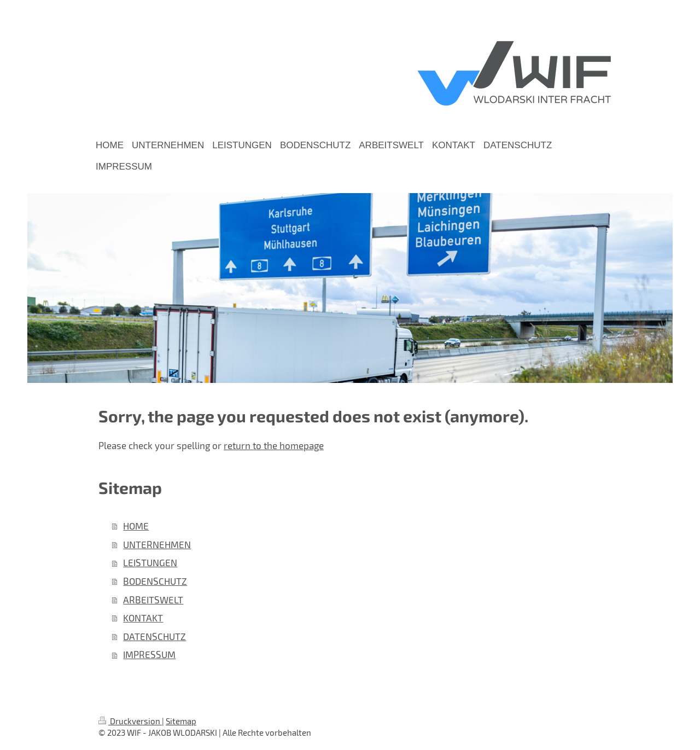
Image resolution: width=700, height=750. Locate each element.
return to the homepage (274, 445)
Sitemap (181, 721)
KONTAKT (143, 618)
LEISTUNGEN (150, 562)
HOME (136, 526)
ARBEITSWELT (153, 600)
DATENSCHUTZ (154, 636)
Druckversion (130, 721)
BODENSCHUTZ (155, 581)
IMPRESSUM (149, 654)
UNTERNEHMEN (157, 544)
